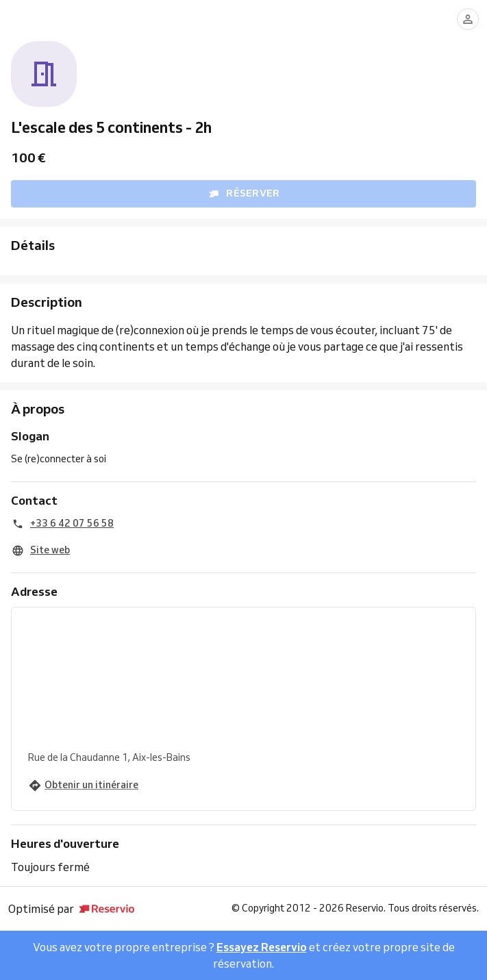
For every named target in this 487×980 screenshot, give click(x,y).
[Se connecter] (468, 19)
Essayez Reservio (262, 947)
